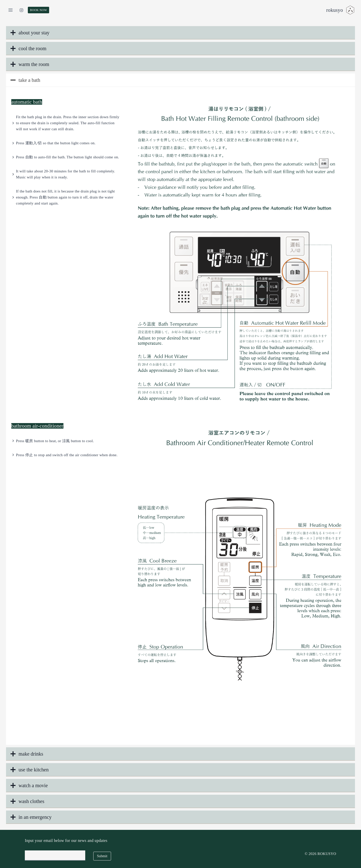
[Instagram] (22, 10)
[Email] (55, 855)
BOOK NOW (38, 10)
